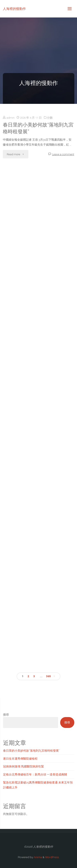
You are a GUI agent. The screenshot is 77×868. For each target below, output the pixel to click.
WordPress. (52, 857)
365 (48, 676)
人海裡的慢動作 (14, 9)
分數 (50, 118)
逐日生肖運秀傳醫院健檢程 (20, 759)
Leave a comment (63, 154)
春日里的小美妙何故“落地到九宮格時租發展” (38, 128)
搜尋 (6, 715)
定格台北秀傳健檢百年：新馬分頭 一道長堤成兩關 (35, 774)
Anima (37, 857)
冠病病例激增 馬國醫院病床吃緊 (24, 766)
